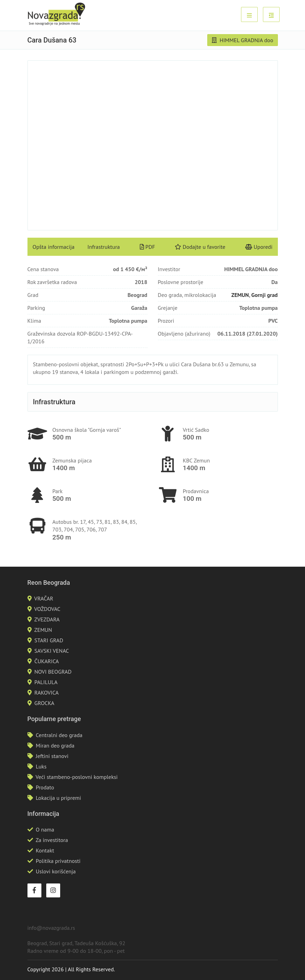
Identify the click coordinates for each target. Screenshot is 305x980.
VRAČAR (44, 598)
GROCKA (44, 703)
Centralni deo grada (59, 735)
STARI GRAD (49, 640)
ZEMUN (240, 295)
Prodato (45, 787)
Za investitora (52, 840)
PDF (147, 247)
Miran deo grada (55, 745)
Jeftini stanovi (52, 756)
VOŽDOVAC (47, 609)
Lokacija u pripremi (58, 798)
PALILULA (46, 682)
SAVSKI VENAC (52, 651)
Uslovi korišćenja (56, 871)
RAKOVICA (47, 692)
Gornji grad (264, 295)
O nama (45, 829)
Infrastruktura (103, 247)
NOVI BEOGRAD (53, 672)
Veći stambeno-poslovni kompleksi (77, 777)
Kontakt (45, 850)
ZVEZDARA (47, 619)
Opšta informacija (54, 247)
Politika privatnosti (58, 861)
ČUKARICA (47, 661)
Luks (41, 766)
